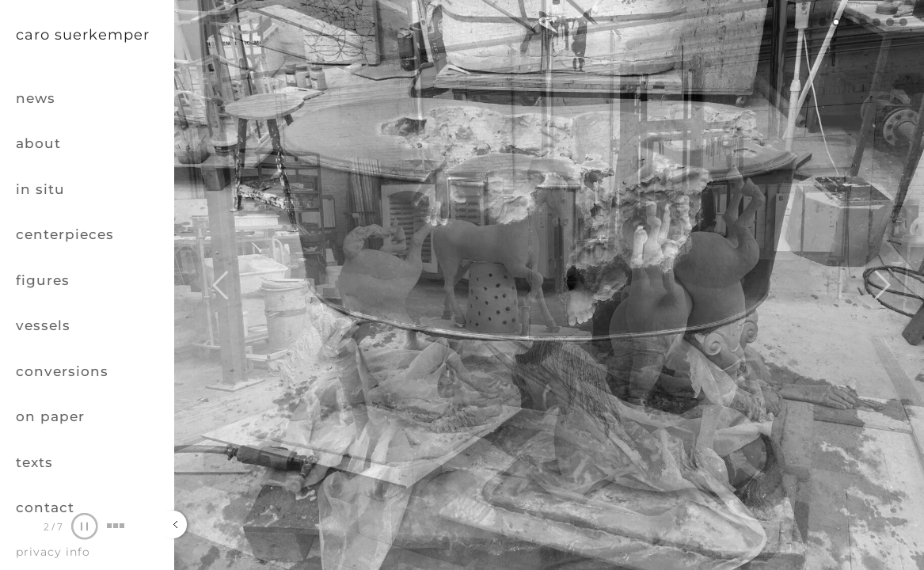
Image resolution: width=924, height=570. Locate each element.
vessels (43, 325)
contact (45, 507)
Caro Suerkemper (83, 35)
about (38, 143)
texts (34, 462)
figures (43, 280)
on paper (50, 416)
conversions (62, 371)
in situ (40, 189)
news (36, 98)
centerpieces (65, 234)
